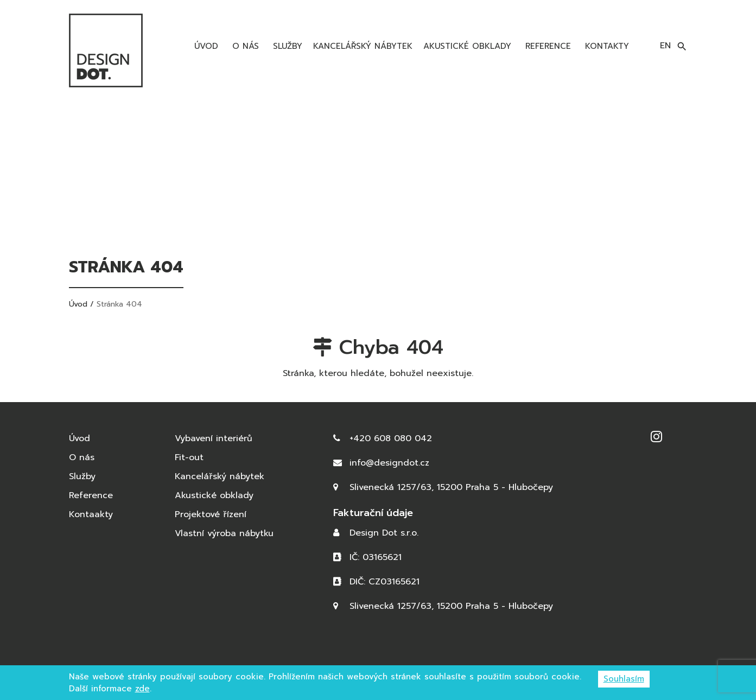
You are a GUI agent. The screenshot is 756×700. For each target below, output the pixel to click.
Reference (547, 46)
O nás (244, 46)
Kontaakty (91, 514)
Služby (286, 46)
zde (142, 689)
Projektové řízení (211, 514)
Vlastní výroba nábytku (224, 533)
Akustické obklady (467, 46)
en (665, 46)
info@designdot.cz (389, 463)
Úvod (205, 46)
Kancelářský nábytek (363, 46)
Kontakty (605, 46)
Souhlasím (624, 679)
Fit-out (189, 457)
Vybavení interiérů (214, 438)
